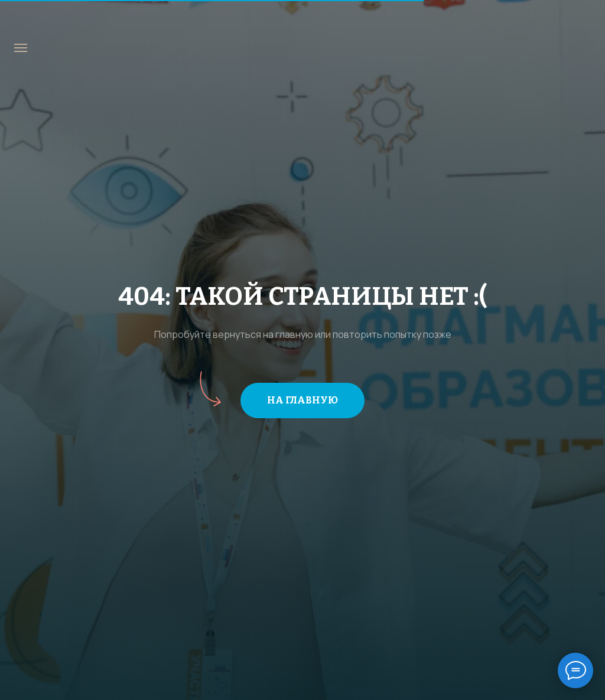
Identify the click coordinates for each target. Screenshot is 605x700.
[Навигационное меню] (21, 48)
